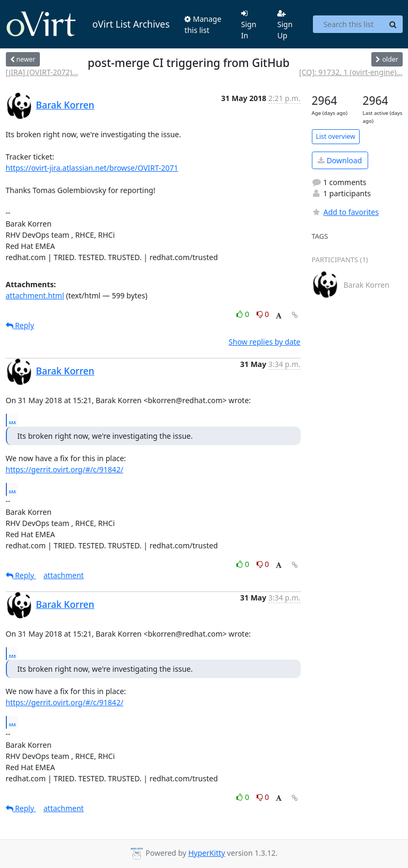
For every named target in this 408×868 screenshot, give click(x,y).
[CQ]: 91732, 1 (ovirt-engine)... (351, 72)
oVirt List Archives (88, 24)
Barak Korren (65, 105)
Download (340, 160)
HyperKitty (206, 853)
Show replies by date (264, 342)
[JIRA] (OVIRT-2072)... (42, 72)
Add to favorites (345, 212)
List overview (336, 136)
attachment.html (35, 295)
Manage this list (203, 24)
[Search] (393, 24)
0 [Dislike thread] (263, 314)
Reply (20, 325)
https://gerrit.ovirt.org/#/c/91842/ (65, 469)
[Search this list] (348, 24)
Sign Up (285, 25)
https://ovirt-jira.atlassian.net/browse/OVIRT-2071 (92, 168)
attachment (64, 575)
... (13, 420)
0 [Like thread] (244, 314)
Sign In (249, 25)
